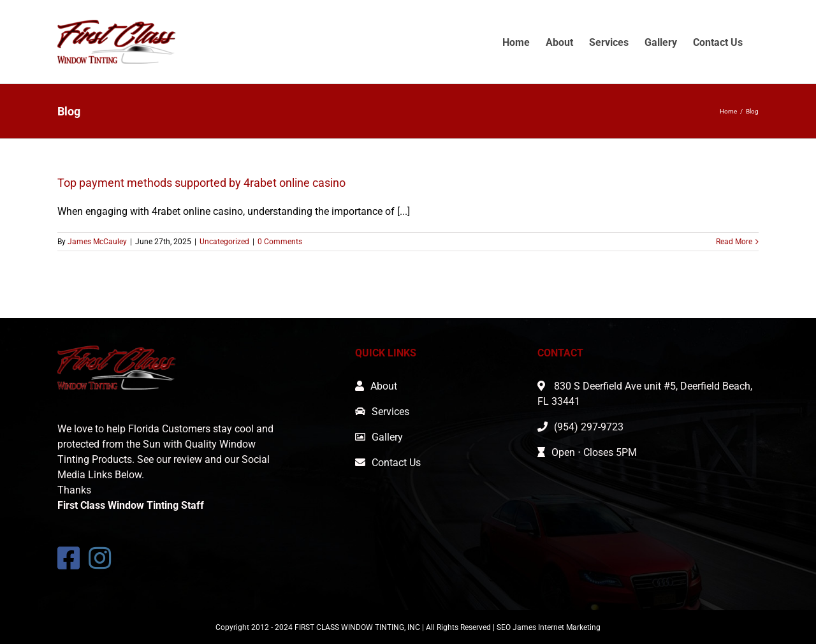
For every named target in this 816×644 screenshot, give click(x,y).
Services (390, 412)
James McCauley (97, 242)
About (384, 386)
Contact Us (396, 463)
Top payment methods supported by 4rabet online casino (201, 183)
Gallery (387, 437)
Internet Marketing (569, 627)
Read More (734, 242)
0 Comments (280, 242)
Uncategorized (224, 242)
